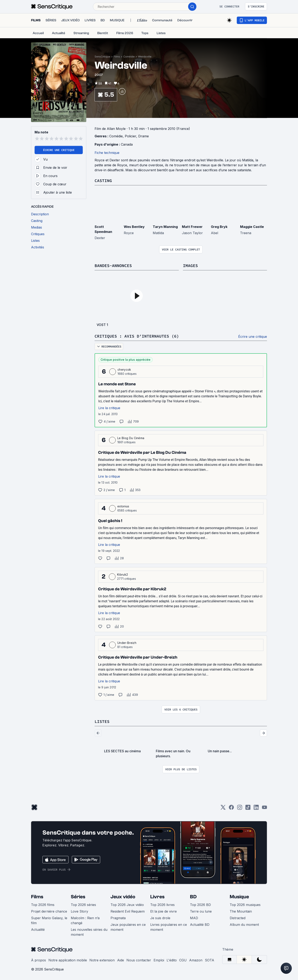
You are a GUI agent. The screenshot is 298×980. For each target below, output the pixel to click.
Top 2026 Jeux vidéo (127, 905)
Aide (121, 960)
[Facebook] (231, 809)
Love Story (79, 911)
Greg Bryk (219, 227)
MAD (194, 918)
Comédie (129, 57)
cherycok (124, 370)
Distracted (238, 918)
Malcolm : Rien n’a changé (85, 920)
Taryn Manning (165, 227)
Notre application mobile (68, 960)
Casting (103, 180)
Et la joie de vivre (163, 911)
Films (117, 57)
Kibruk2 (123, 574)
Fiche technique (107, 153)
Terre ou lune (201, 911)
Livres (157, 897)
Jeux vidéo (123, 897)
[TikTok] (248, 809)
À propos (38, 960)
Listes (102, 721)
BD (193, 897)
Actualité (38, 930)
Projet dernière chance (49, 911)
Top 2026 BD (200, 905)
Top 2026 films (43, 905)
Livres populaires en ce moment (169, 927)
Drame (144, 136)
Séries (78, 897)
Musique (239, 897)
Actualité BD (200, 925)
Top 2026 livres (162, 905)
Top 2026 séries (83, 905)
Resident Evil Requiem (128, 911)
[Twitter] (223, 809)
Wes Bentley (134, 227)
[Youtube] (264, 809)
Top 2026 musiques (245, 905)
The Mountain (241, 911)
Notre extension (102, 960)
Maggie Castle (252, 227)
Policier (130, 136)
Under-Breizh (127, 643)
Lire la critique (109, 408)
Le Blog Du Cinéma (131, 438)
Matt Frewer (192, 227)
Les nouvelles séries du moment (89, 932)
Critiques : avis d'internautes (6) (137, 336)
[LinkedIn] (256, 809)
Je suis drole (160, 918)
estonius (123, 506)
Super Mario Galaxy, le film (49, 920)
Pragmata (118, 918)
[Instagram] (240, 809)
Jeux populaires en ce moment (128, 927)
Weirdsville (145, 57)
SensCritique (102, 57)
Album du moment (244, 925)
